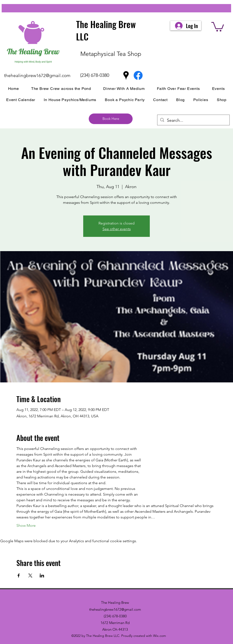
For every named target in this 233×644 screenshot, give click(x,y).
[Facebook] (138, 75)
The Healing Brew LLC (106, 30)
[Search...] (193, 121)
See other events (117, 229)
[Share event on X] (30, 576)
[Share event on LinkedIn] (42, 576)
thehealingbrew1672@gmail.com (37, 76)
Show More (26, 525)
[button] (218, 26)
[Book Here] (111, 119)
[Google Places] (126, 75)
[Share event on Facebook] (19, 576)
